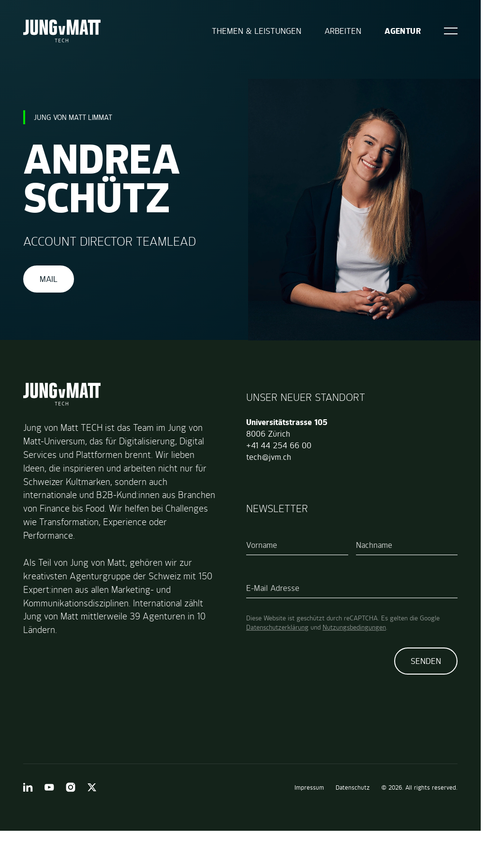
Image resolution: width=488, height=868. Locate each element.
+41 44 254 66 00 (279, 445)
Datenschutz (353, 787)
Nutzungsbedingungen (354, 627)
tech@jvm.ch (269, 457)
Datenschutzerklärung (277, 627)
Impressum (309, 787)
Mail (49, 279)
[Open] (451, 31)
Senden (426, 661)
